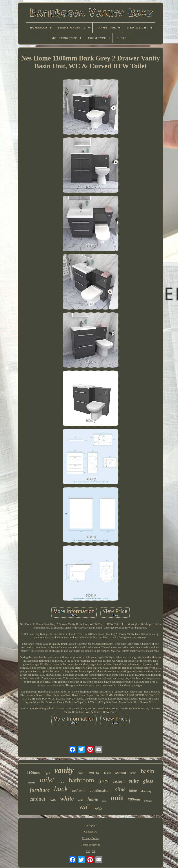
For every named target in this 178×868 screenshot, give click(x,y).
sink (120, 789)
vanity (64, 770)
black (107, 773)
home (93, 799)
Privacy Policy (91, 838)
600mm (148, 801)
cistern (119, 781)
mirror (94, 772)
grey (103, 780)
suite (134, 781)
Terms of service (91, 845)
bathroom (81, 780)
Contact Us (91, 832)
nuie (81, 800)
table (133, 790)
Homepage (91, 825)
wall (85, 807)
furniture (40, 790)
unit (117, 798)
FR (94, 851)
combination (100, 790)
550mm (121, 773)
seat (104, 801)
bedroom (79, 791)
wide (99, 809)
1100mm (34, 773)
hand (133, 773)
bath (53, 800)
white (67, 798)
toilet (47, 780)
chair (61, 782)
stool (81, 773)
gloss (148, 781)
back (61, 789)
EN (88, 851)
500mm (134, 800)
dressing (146, 791)
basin (148, 771)
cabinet (37, 799)
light (47, 773)
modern (32, 783)
